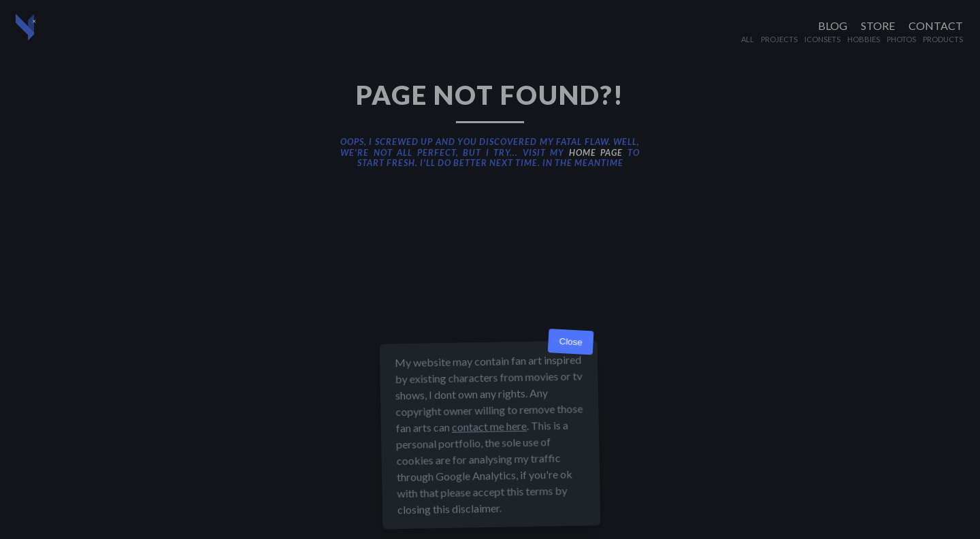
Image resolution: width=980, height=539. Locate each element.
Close (571, 342)
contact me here (489, 426)
